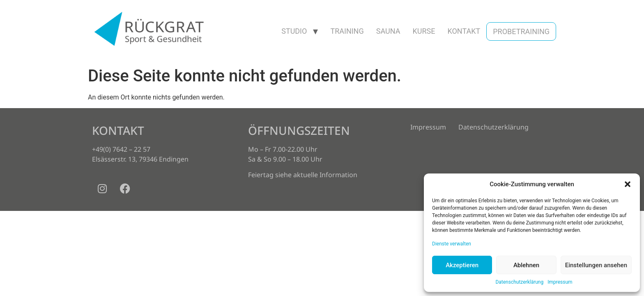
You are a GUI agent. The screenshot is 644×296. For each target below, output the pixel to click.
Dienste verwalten (452, 244)
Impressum (560, 282)
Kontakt (464, 31)
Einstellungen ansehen (596, 265)
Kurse (424, 31)
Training (347, 31)
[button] (628, 184)
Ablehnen (526, 265)
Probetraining (521, 31)
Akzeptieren (462, 265)
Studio (294, 31)
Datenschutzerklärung (519, 282)
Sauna (388, 31)
